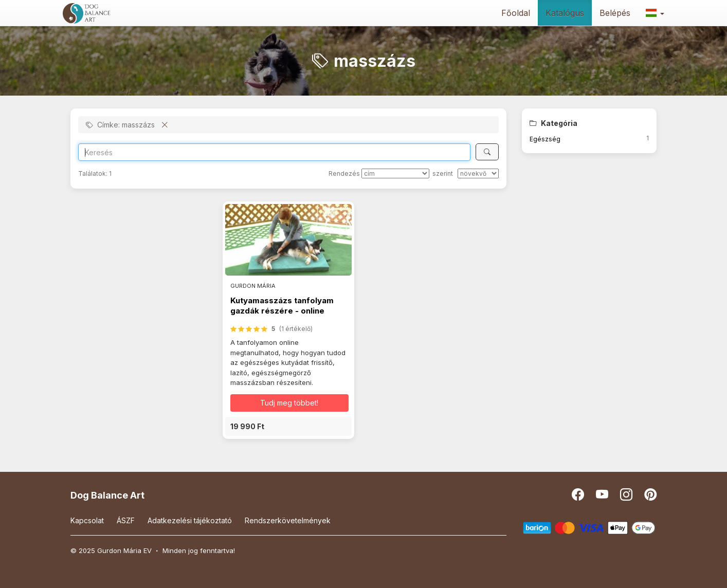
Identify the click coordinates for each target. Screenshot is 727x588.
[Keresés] (487, 152)
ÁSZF (126, 520)
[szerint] (478, 173)
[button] (655, 13)
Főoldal (516, 13)
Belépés (615, 13)
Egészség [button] (545, 139)
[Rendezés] (395, 173)
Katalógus (565, 13)
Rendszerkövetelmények (288, 520)
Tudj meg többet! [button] (289, 403)
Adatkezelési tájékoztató (190, 520)
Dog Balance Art (107, 495)
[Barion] (589, 527)
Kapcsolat (87, 520)
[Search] (274, 152)
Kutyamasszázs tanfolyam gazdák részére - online (282, 306)
